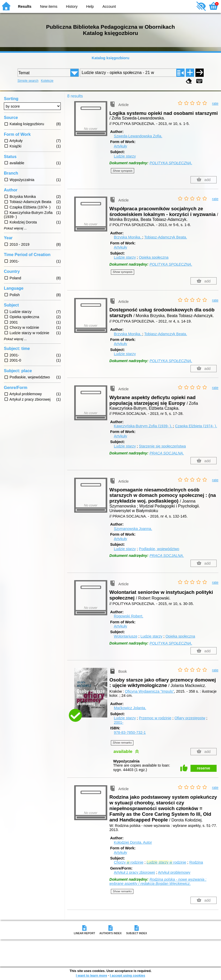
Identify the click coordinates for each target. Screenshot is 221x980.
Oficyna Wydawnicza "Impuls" (149, 691)
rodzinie (166, 862)
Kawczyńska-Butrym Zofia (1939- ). (144, 426)
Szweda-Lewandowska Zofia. (138, 136)
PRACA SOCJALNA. (167, 453)
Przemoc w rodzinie (155, 718)
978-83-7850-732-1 (130, 732)
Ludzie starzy (125, 156)
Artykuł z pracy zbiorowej (135, 872)
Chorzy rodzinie (129, 862)
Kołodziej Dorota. (133, 842)
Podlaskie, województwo (159, 549)
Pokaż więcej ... (15, 228)
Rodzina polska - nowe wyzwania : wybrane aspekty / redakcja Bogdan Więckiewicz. (158, 882)
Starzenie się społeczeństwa (162, 446)
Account (109, 6)
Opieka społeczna (154, 257)
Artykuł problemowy (174, 872)
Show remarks (122, 743)
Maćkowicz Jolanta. (130, 708)
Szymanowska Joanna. (133, 529)
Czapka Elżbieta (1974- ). (196, 426)
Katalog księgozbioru (111, 58)
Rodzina (196, 862)
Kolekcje (47, 81)
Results (25, 6)
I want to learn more (91, 975)
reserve (204, 768)
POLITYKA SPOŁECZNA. (171, 163)
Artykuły (121, 146)
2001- (119, 722)
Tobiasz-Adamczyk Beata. (166, 237)
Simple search (28, 81)
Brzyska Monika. (128, 237)
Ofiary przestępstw (190, 718)
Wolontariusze (126, 636)
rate (215, 103)
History (72, 6)
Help (90, 6)
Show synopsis (123, 171)
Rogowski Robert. (129, 616)
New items (49, 6)
